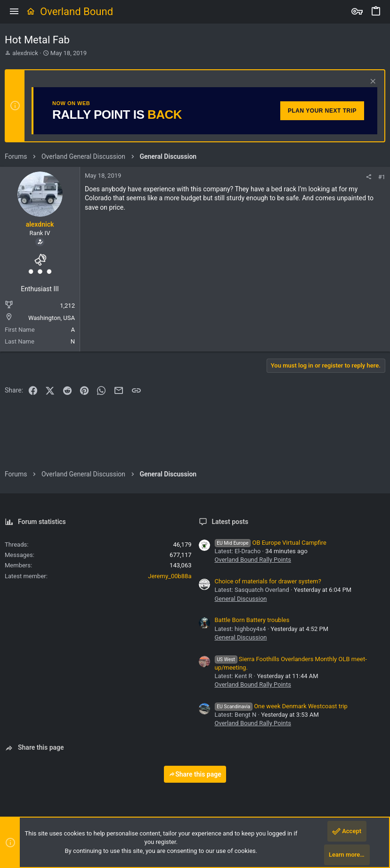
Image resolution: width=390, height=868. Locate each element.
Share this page (195, 774)
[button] (14, 12)
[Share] (369, 177)
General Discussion (241, 599)
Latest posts (230, 522)
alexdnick (25, 53)
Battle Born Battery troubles (252, 620)
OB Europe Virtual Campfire (271, 543)
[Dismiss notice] (372, 82)
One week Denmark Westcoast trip (281, 706)
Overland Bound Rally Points (253, 560)
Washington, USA (52, 318)
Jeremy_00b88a (170, 576)
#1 (382, 177)
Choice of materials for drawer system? (268, 581)
